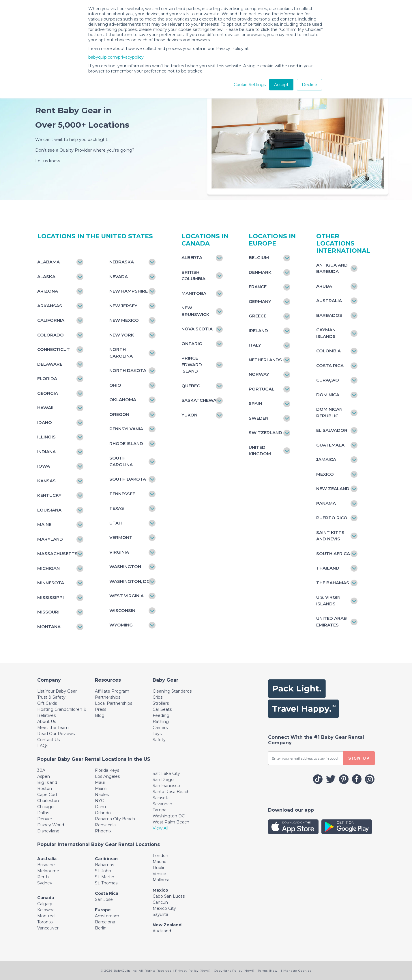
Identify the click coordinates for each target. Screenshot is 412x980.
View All (160, 828)
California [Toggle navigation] (51, 320)
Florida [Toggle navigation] (47, 379)
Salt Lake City (166, 773)
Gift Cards (47, 703)
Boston (45, 789)
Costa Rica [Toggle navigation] (330, 366)
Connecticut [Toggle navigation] (54, 349)
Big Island (47, 782)
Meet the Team (53, 728)
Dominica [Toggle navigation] (328, 395)
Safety (159, 740)
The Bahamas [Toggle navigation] (333, 583)
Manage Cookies (297, 971)
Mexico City (164, 908)
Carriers (160, 728)
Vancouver (48, 928)
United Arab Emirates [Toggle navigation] (332, 622)
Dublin (159, 868)
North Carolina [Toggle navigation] (121, 353)
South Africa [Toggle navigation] (333, 554)
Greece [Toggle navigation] (257, 316)
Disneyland (48, 831)
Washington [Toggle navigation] (125, 567)
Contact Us (48, 740)
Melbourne (48, 871)
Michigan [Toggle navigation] (48, 568)
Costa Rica (107, 893)
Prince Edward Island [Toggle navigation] (192, 365)
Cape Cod (47, 795)
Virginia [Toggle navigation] (119, 552)
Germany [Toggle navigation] (260, 301)
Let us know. (48, 161)
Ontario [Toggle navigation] (192, 344)
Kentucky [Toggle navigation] (49, 495)
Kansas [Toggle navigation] (46, 481)
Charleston (48, 801)
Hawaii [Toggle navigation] (45, 408)
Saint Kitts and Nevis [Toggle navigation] (330, 536)
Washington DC (169, 816)
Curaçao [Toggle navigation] (328, 380)
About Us (47, 721)
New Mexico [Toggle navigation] (124, 320)
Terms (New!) (269, 971)
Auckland (162, 931)
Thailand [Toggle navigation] (328, 568)
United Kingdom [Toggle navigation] (260, 451)
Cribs (158, 697)
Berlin (101, 928)
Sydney (45, 883)
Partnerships (108, 697)
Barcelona (105, 922)
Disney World (51, 825)
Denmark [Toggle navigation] (260, 272)
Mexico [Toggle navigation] (325, 474)
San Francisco (166, 786)
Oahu (100, 807)
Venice (159, 874)
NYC (99, 801)
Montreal (46, 916)
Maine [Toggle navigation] (44, 524)
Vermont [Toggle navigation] (121, 537)
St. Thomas (106, 883)
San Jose (104, 899)
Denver (45, 819)
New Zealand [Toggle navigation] (333, 489)
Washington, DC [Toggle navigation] (130, 581)
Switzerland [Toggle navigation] (265, 433)
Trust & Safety (51, 697)
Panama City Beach (115, 819)
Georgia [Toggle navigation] (48, 393)
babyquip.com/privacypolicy (116, 57)
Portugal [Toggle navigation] (262, 389)
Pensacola (105, 825)
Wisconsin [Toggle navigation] (122, 610)
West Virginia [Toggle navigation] (127, 596)
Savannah (162, 804)
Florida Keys (107, 770)
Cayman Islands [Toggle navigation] (326, 333)
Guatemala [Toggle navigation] (330, 445)
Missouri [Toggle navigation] (48, 612)
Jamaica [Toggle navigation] (326, 459)
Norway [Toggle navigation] (259, 374)
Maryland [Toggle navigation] (50, 539)
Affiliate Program (112, 691)
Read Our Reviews (56, 734)
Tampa (160, 810)
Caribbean (106, 859)
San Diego (163, 780)
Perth (43, 877)
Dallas (43, 813)
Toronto (45, 922)
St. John (103, 871)
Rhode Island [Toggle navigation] (126, 443)
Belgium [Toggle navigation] (259, 257)
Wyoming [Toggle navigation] (121, 625)
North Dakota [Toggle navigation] (128, 370)
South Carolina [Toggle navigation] (121, 461)
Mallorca (161, 880)
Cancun (160, 902)
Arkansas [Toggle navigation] (50, 306)
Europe (103, 910)
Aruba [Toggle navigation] (324, 286)
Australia (47, 859)
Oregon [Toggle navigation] (119, 414)
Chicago (45, 807)
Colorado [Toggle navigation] (50, 335)
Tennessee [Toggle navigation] (122, 494)
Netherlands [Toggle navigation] (265, 360)
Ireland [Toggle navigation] (258, 331)
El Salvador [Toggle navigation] (332, 430)
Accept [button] (281, 85)
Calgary (45, 904)
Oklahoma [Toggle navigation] (123, 400)
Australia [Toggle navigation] (329, 301)
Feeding (161, 715)
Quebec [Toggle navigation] (191, 386)
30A (41, 770)
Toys (157, 734)
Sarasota (161, 798)
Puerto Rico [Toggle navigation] (332, 518)
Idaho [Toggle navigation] (45, 422)
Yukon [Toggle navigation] (189, 415)
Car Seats (162, 709)
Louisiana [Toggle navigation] (49, 510)
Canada (46, 898)
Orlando (103, 813)
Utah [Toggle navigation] (116, 523)
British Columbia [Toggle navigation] (193, 276)
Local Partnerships (114, 703)
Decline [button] (309, 85)
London (160, 856)
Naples (102, 795)
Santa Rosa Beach (171, 792)
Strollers (161, 703)
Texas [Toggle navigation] (117, 508)
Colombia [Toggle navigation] (328, 351)
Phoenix (103, 831)
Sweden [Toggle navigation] (259, 418)
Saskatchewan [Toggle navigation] (199, 400)
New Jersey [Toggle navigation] (123, 306)
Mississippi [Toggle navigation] (50, 597)
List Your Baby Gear (57, 691)
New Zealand (167, 925)
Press (101, 709)
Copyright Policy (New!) (234, 971)
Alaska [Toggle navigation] (46, 277)
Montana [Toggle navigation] (49, 627)
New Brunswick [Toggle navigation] (195, 311)
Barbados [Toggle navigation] (329, 315)
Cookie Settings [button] (250, 85)
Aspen (44, 776)
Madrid (160, 862)
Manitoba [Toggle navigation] (194, 293)
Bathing (161, 721)
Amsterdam (107, 916)
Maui (100, 782)
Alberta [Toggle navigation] (192, 257)
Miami (101, 789)
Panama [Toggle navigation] (326, 503)
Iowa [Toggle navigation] (44, 466)
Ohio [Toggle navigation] (115, 385)
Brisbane (46, 865)
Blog (100, 715)
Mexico (160, 890)
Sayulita (160, 914)
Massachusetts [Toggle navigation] (57, 554)
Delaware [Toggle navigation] (50, 364)
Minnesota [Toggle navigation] (51, 583)
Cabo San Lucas (169, 896)
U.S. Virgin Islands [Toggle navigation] (328, 600)
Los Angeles (107, 776)
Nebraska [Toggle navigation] (122, 262)
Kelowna (46, 910)
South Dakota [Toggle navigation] (128, 479)
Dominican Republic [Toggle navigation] (329, 412)
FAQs (43, 746)
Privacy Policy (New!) (193, 971)
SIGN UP (359, 758)
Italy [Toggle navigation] (255, 345)
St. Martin (105, 877)
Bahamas (104, 865)
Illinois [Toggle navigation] (46, 437)
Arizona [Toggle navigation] (48, 291)
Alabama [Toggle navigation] (48, 262)
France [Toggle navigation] (258, 287)
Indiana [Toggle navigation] (46, 452)
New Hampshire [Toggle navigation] (129, 291)
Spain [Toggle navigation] (255, 403)
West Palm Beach (171, 822)
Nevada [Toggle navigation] (119, 277)
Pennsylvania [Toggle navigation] (126, 429)
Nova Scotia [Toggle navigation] (197, 329)
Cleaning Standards (172, 691)
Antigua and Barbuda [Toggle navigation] (332, 268)
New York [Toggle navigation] (122, 335)
